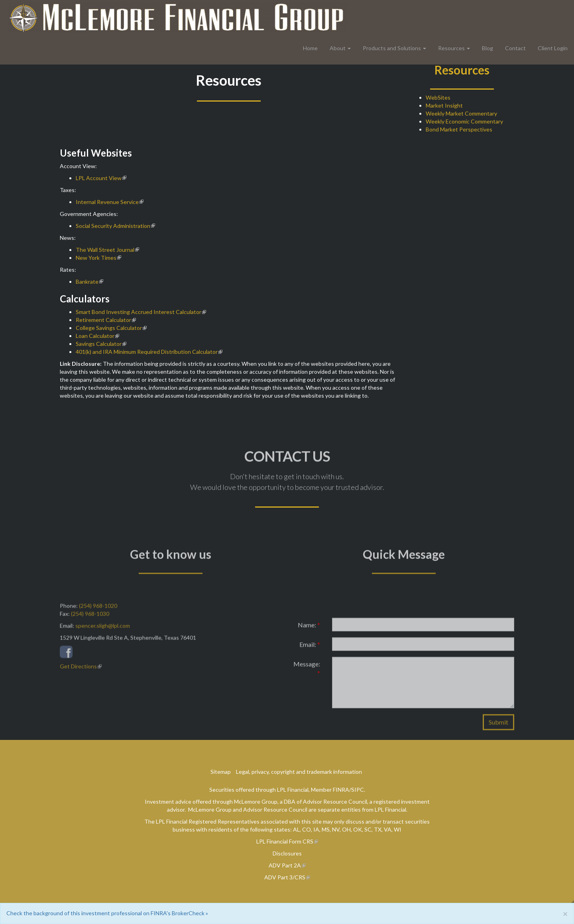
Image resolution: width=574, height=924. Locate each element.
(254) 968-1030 (90, 617)
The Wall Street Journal (105, 250)
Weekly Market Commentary (461, 113)
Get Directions (78, 670)
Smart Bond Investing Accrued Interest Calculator (139, 312)
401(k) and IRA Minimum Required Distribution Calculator (147, 352)
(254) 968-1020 (98, 609)
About (338, 48)
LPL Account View (99, 178)
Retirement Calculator (103, 320)
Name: (309, 628)
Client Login (553, 48)
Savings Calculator (99, 344)
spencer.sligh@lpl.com (103, 629)
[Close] (565, 913)
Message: (307, 672)
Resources (451, 48)
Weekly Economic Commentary (464, 121)
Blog (488, 48)
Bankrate (87, 282)
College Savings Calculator (109, 328)
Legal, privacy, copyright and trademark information (299, 772)
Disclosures (287, 853)
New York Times (96, 258)
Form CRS (301, 841)
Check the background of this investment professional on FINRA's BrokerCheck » (107, 913)
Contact (515, 48)
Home (310, 48)
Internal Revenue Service (107, 202)
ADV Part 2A (285, 865)
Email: (310, 648)
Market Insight (444, 105)
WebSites (438, 97)
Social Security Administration (113, 226)
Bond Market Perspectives (459, 129)
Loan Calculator (95, 336)
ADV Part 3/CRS (285, 877)
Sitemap (221, 772)
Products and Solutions (392, 48)
